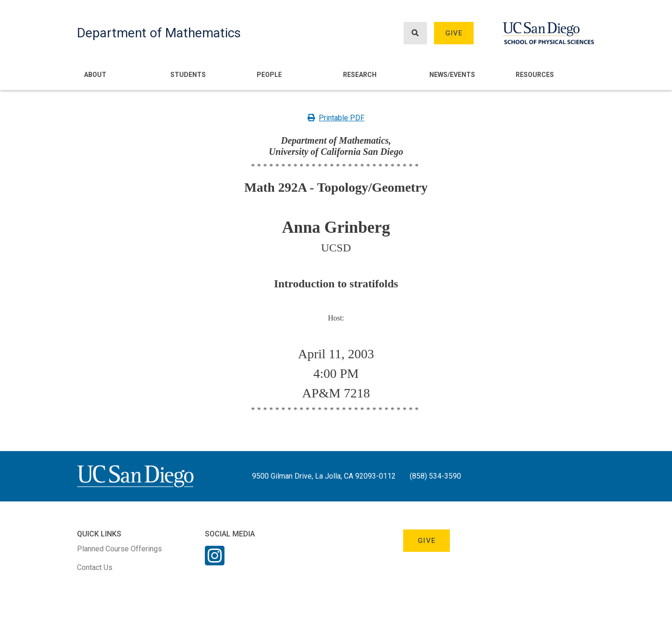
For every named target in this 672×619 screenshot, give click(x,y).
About (95, 75)
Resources (535, 75)
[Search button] (415, 33)
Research (360, 75)
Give (454, 33)
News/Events (452, 75)
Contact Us (95, 567)
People (269, 75)
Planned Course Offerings (119, 549)
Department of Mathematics (159, 33)
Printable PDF (336, 118)
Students (188, 75)
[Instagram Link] (215, 562)
